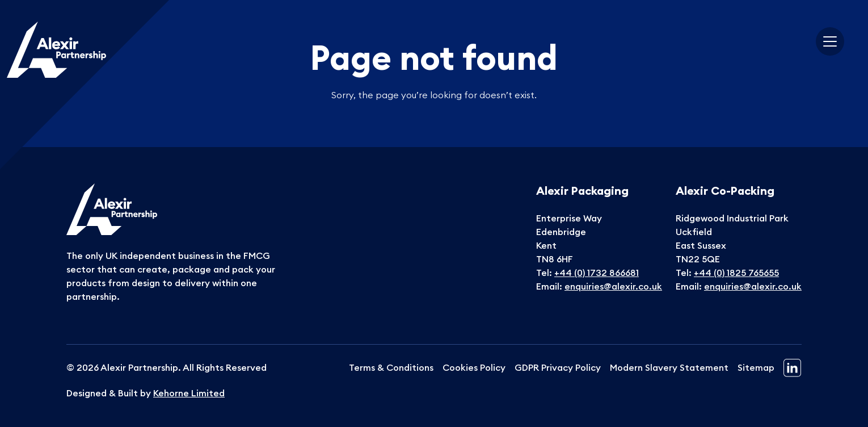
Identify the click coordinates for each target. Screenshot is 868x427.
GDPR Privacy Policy (558, 367)
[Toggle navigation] (830, 41)
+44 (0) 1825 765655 (736, 273)
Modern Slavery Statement (669, 367)
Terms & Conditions (391, 367)
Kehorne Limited (189, 393)
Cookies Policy (474, 367)
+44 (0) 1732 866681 (597, 273)
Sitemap (756, 367)
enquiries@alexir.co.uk (613, 286)
